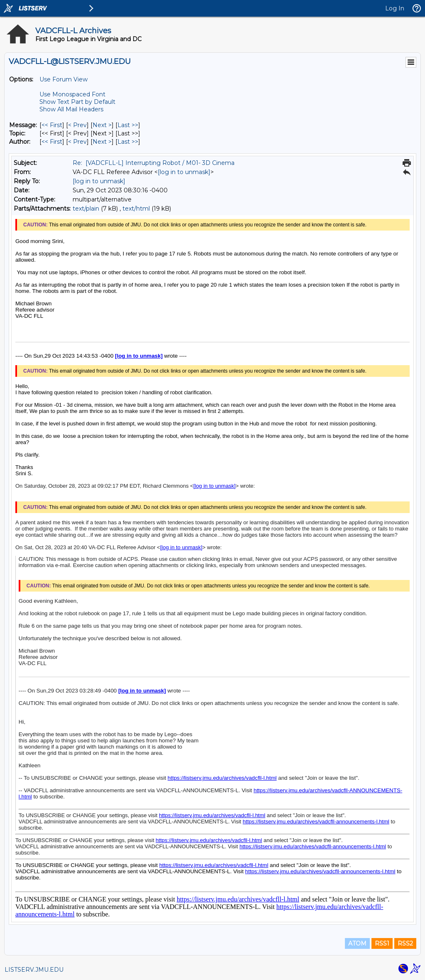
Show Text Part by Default (77, 102)
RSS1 (382, 943)
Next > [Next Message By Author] (102, 142)
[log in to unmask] (184, 172)
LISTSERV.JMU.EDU (34, 970)
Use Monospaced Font (72, 94)
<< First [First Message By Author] (52, 142)
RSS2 (405, 943)
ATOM (357, 943)
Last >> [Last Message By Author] (128, 142)
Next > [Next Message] (102, 125)
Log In (395, 8)
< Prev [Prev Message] (77, 125)
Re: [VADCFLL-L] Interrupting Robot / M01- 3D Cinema (154, 163)
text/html (136, 209)
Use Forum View (64, 79)
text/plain (86, 209)
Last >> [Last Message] (128, 125)
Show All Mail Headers (71, 109)
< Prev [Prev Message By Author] (77, 142)
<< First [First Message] (52, 125)
